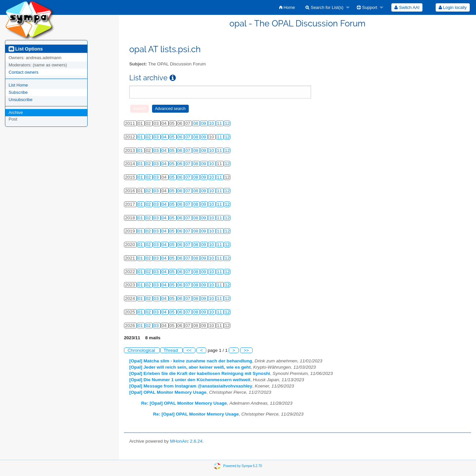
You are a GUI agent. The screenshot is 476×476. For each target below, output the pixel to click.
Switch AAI (407, 7)
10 (212, 123)
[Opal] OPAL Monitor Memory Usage (168, 392)
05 (173, 137)
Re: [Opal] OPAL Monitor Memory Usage (184, 403)
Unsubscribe (20, 100)
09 (204, 123)
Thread (171, 350)
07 (188, 137)
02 (149, 137)
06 (181, 137)
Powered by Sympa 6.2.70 (242, 466)
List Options (26, 49)
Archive (16, 112)
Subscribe (18, 92)
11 (220, 123)
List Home (18, 85)
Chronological (142, 350)
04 (165, 137)
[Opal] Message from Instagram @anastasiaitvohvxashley (191, 386)
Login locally (453, 7)
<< (189, 350)
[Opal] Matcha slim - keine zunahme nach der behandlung (191, 361)
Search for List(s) (324, 7)
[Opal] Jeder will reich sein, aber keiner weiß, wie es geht (190, 367)
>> (246, 350)
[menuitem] (287, 7)
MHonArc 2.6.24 (186, 441)
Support (367, 7)
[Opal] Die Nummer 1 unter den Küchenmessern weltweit (190, 380)
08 (196, 123)
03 (157, 137)
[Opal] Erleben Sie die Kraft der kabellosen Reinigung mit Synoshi (200, 373)
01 (141, 137)
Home (287, 7)
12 (227, 123)
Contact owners (23, 72)
